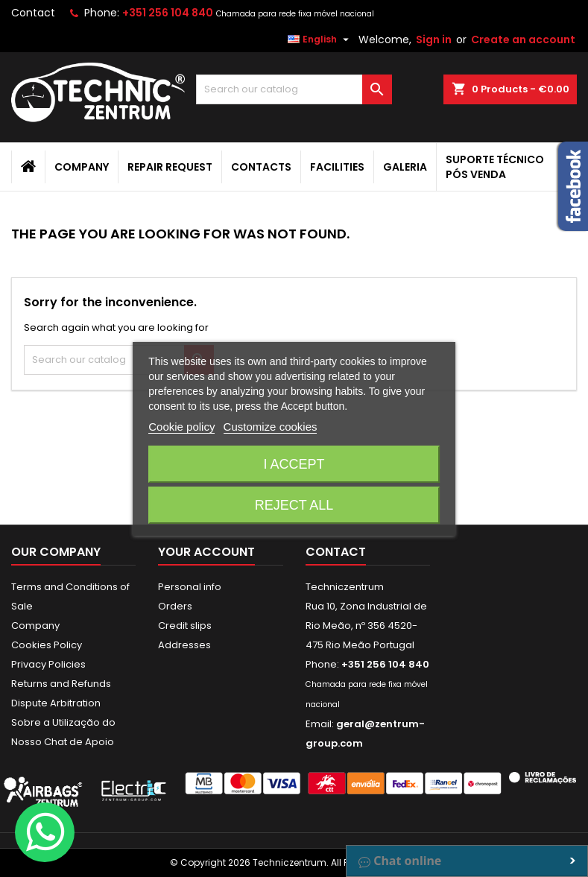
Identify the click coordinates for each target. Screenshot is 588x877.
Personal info (190, 587)
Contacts (261, 167)
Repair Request (170, 167)
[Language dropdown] (320, 39)
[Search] (294, 89)
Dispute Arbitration (56, 703)
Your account (206, 552)
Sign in (434, 39)
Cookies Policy (47, 645)
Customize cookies (271, 427)
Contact (33, 13)
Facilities (337, 167)
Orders (175, 606)
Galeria (405, 167)
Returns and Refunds (61, 684)
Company (82, 167)
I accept (294, 464)
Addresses (184, 645)
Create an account (523, 39)
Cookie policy (181, 427)
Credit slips (185, 626)
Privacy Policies (48, 664)
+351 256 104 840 (168, 13)
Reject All (294, 505)
